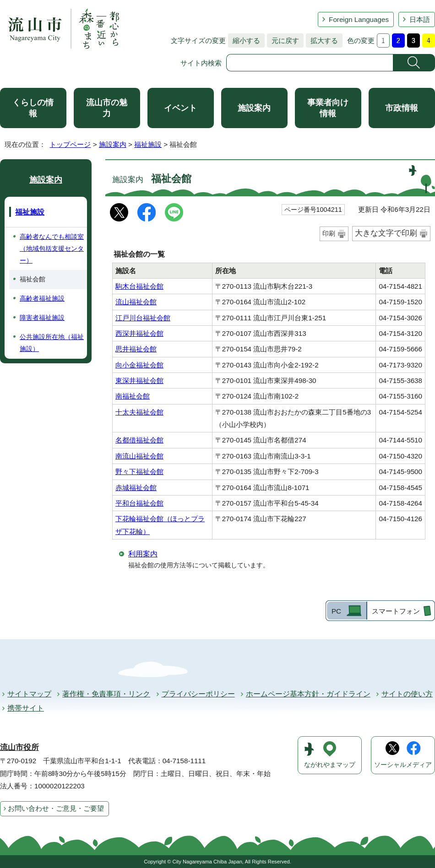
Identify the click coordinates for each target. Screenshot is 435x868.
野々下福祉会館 (139, 472)
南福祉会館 (133, 396)
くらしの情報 (33, 108)
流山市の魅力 (107, 108)
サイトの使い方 (407, 694)
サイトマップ (29, 694)
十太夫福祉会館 (139, 412)
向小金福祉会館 (139, 365)
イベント (180, 108)
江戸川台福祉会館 (143, 318)
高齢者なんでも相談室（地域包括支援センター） (52, 248)
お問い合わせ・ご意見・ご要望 (56, 808)
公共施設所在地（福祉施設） (52, 343)
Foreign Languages (359, 19)
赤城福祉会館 (136, 488)
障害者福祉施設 (42, 318)
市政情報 (402, 108)
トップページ (70, 144)
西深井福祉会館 (139, 333)
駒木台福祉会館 (139, 286)
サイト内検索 (201, 63)
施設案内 (254, 108)
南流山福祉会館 (139, 456)
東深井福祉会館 (139, 380)
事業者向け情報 (328, 108)
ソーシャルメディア (403, 765)
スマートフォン (396, 611)
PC (336, 611)
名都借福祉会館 (139, 440)
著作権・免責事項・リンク (106, 694)
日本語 (420, 19)
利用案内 (143, 554)
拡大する (322, 40)
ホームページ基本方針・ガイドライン (308, 694)
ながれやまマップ (330, 765)
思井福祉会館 (136, 349)
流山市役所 (19, 747)
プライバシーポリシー (198, 694)
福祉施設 (148, 144)
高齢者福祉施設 (42, 298)
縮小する (244, 40)
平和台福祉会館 (139, 503)
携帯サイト (26, 708)
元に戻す (283, 40)
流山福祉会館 (136, 302)
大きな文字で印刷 (386, 233)
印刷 (329, 233)
